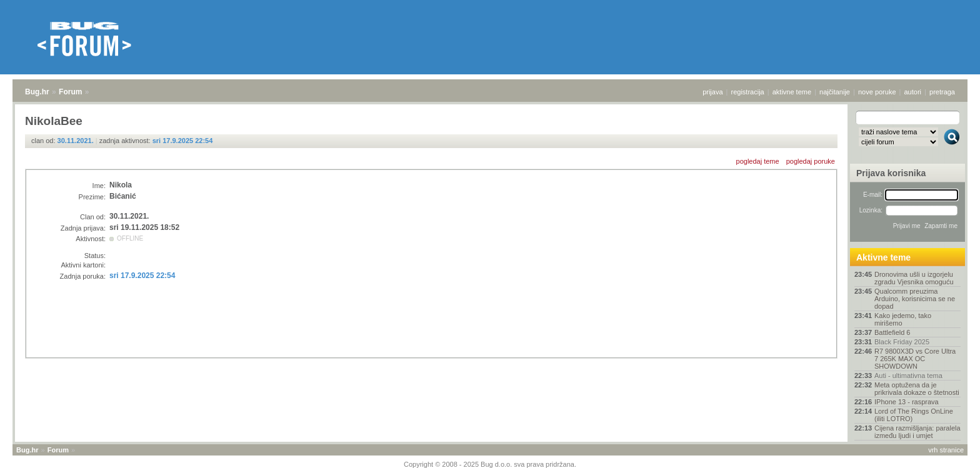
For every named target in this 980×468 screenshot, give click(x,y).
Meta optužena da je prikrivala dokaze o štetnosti (917, 389)
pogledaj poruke (811, 161)
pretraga (942, 92)
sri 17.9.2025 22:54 (183, 141)
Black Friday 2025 (902, 342)
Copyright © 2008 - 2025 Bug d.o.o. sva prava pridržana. (490, 464)
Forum (70, 92)
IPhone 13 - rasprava (907, 402)
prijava (712, 92)
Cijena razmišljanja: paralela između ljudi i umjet (917, 432)
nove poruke (877, 92)
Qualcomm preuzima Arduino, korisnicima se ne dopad (915, 299)
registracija (748, 92)
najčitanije (835, 92)
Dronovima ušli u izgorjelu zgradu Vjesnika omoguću (914, 278)
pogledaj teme (758, 161)
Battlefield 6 (892, 332)
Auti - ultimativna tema (908, 376)
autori (913, 92)
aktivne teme (792, 92)
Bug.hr (37, 92)
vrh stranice (946, 450)
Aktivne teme (883, 257)
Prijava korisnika (891, 173)
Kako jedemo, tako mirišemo (903, 319)
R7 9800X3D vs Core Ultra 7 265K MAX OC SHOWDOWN (915, 359)
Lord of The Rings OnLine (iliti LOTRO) (914, 415)
